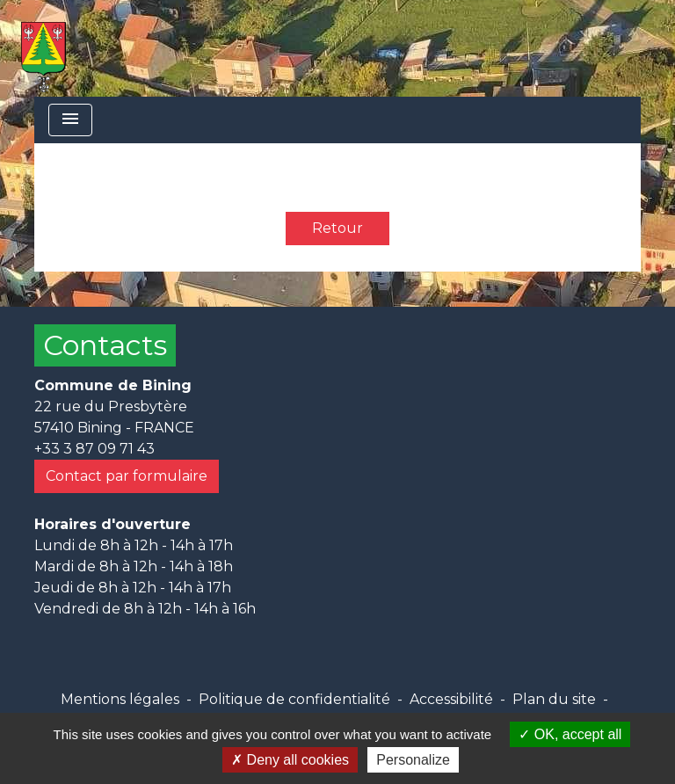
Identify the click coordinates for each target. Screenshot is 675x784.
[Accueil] (44, 48)
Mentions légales (120, 699)
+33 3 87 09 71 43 (94, 449)
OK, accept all (570, 734)
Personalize (413, 760)
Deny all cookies (290, 760)
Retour (337, 228)
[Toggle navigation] (70, 120)
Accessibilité (451, 699)
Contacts (105, 345)
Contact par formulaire (127, 476)
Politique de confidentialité (294, 699)
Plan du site (554, 699)
